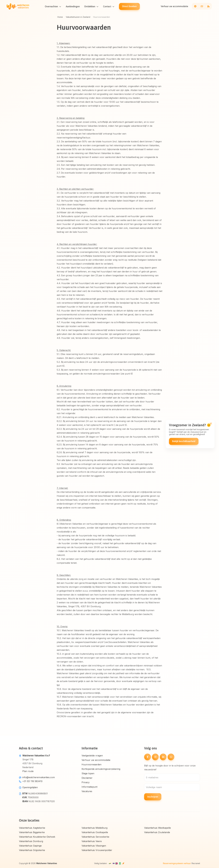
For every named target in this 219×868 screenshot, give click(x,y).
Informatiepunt (89, 787)
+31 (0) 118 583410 (32, 781)
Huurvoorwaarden (91, 764)
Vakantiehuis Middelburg (94, 828)
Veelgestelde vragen (92, 756)
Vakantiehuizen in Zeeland (78, 17)
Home (60, 17)
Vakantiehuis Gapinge (30, 846)
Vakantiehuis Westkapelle (157, 828)
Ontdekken (90, 6)
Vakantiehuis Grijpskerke (32, 850)
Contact (107, 6)
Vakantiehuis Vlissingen (94, 846)
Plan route (28, 771)
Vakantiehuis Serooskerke (95, 837)
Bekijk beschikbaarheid (184, 441)
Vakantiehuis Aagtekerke (32, 828)
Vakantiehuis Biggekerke (32, 832)
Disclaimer (87, 778)
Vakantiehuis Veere (92, 841)
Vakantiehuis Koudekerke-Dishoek (37, 837)
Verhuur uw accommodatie (174, 6)
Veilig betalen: (101, 863)
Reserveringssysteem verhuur (177, 863)
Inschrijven (153, 797)
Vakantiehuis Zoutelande (157, 832)
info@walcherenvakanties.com (39, 777)
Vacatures (87, 791)
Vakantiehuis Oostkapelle (95, 832)
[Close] (211, 424)
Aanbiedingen (73, 6)
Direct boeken (130, 6)
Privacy (86, 782)
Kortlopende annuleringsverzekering (101, 769)
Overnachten (52, 6)
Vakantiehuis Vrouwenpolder (97, 850)
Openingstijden (30, 787)
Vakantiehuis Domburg (31, 841)
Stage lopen (88, 773)
